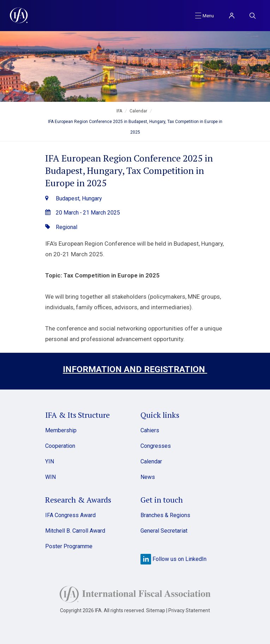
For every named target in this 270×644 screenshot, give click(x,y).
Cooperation (60, 446)
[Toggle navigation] (205, 15)
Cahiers (150, 430)
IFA (119, 111)
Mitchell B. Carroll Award (75, 531)
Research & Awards (78, 500)
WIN (50, 477)
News (148, 477)
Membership (61, 430)
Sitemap (156, 610)
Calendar (138, 111)
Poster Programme (69, 546)
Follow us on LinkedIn (173, 559)
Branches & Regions (165, 515)
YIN (50, 461)
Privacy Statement (189, 610)
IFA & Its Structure (77, 415)
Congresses (156, 446)
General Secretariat (164, 531)
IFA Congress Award (70, 515)
